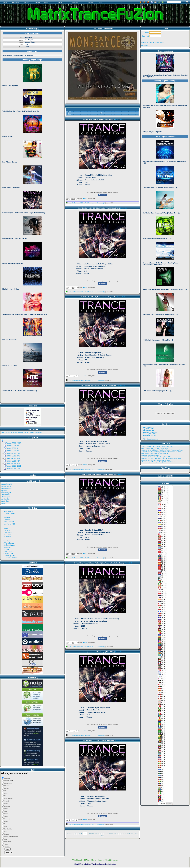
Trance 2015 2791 (14, 466)
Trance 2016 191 (13, 469)
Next (102, 836)
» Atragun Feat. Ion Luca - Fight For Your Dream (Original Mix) (161, 458)
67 (130, 834)
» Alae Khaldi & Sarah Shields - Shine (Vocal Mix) (157, 447)
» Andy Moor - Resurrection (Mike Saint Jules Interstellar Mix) (161, 452)
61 (117, 834)
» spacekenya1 (6, 493)
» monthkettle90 (6, 488)
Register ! (144, 45)
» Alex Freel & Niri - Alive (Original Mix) (154, 448)
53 (100, 834)
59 (113, 834)
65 (126, 834)
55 (105, 834)
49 (92, 834)
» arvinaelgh (5, 499)
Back (69, 834)
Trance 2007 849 (13, 446)
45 (80, 834)
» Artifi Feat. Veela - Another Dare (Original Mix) (157, 457)
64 (124, 834)
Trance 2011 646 (13, 456)
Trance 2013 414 (13, 461)
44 (78, 834)
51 (96, 834)
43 (75, 834)
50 (94, 834)
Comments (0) (101, 203)
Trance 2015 (119, 119)
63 (122, 834)
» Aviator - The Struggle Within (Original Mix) (156, 460)
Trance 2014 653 (13, 464)
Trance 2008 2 (12, 448)
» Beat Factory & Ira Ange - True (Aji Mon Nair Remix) (159, 462)
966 (136, 834)
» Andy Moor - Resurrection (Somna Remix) (155, 453)
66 (128, 834)
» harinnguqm (6, 497)
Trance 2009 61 (13, 451)
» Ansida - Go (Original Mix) (150, 455)
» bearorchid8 (6, 495)
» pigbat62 (5, 490)
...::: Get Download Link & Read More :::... (81, 203)
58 (111, 834)
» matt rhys (5, 501)
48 (90, 834)
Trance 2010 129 (13, 453)
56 (107, 834)
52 (98, 834)
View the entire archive (150, 439)
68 (132, 834)
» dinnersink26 (6, 486)
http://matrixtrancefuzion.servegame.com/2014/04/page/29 (21, 432)
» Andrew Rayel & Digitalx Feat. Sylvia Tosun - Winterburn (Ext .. (162, 450)
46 (82, 834)
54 (103, 834)
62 (119, 834)
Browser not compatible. (32, 216)
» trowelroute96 (6, 484)
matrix (8, 513)
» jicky (3, 503)
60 (115, 834)
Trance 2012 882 (13, 458)
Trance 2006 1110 (14, 443)
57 (109, 834)
